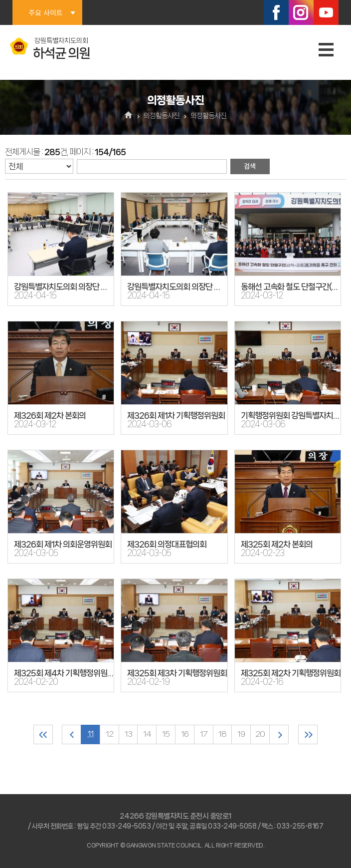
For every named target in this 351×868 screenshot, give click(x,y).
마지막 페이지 (309, 734)
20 (261, 734)
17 (204, 734)
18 (223, 734)
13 (128, 734)
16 (185, 734)
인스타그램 (301, 12)
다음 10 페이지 (279, 734)
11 (90, 734)
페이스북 (276, 12)
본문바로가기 (0, 0)
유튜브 (326, 12)
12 (109, 734)
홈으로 (129, 116)
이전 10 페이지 (71, 734)
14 (147, 734)
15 (166, 734)
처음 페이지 (42, 734)
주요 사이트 (45, 12)
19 (242, 734)
